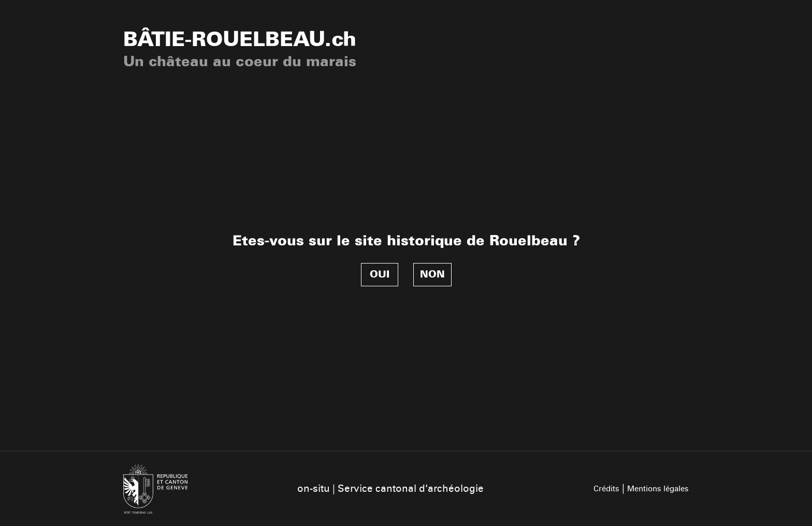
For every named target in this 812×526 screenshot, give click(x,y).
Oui (380, 274)
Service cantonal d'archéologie (411, 488)
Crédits (606, 489)
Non (432, 274)
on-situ (314, 488)
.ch (240, 39)
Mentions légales (658, 489)
